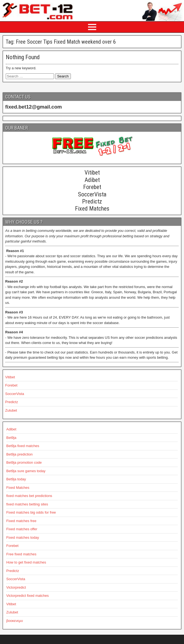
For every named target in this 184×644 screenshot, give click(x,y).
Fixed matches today (23, 537)
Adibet (11, 429)
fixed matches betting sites (27, 504)
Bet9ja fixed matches (23, 446)
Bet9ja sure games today (26, 471)
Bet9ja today (16, 479)
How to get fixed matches (26, 562)
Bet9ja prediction (19, 454)
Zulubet (11, 410)
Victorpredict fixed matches (28, 596)
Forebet (11, 385)
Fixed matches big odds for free (31, 512)
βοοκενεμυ (15, 621)
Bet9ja (11, 438)
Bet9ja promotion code (24, 462)
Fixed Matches (18, 488)
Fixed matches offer (22, 529)
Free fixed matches (21, 554)
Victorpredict (16, 587)
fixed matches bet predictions (29, 496)
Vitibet (10, 377)
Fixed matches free (21, 521)
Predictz (12, 402)
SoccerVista (15, 394)
